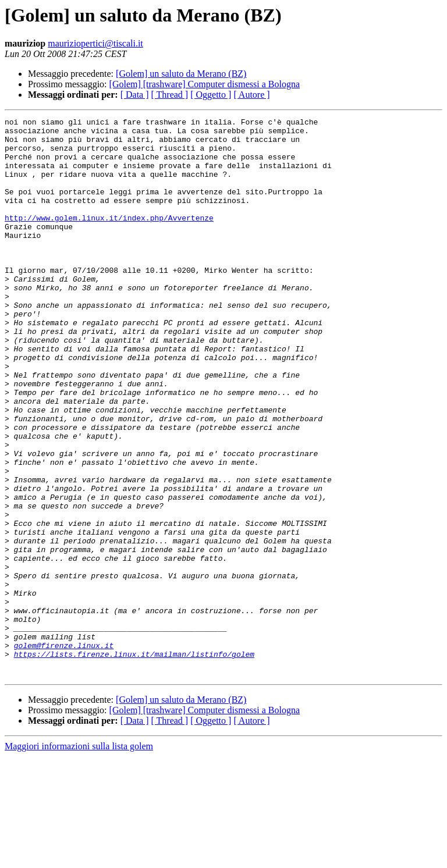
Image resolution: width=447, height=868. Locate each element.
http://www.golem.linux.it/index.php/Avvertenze (109, 239)
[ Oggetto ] (211, 95)
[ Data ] (135, 95)
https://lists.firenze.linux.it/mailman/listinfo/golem (134, 762)
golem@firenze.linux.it (64, 752)
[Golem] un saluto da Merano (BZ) (181, 74)
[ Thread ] (170, 95)
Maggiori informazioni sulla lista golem (79, 858)
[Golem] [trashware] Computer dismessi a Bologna (205, 84)
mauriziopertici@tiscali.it (95, 43)
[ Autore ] (251, 95)
